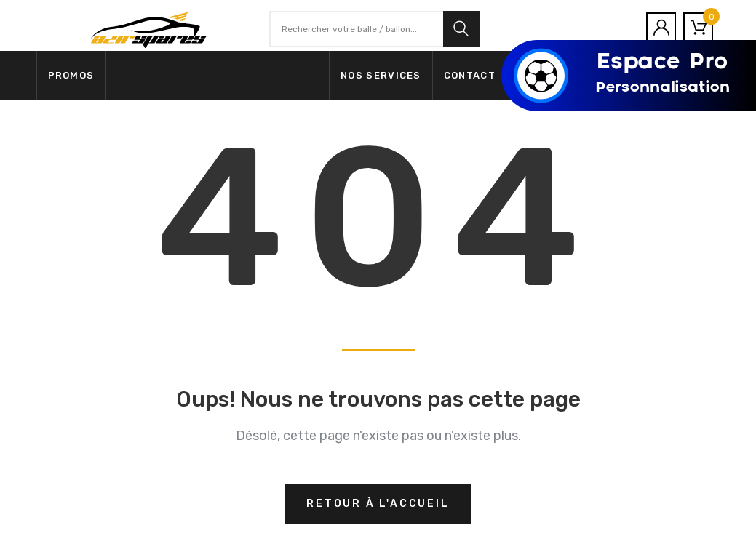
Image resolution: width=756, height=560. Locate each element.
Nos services (381, 75)
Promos (71, 75)
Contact (470, 75)
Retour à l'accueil (378, 504)
